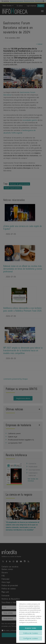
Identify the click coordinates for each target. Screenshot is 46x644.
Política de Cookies (31, 633)
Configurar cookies (31, 638)
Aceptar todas (31, 628)
